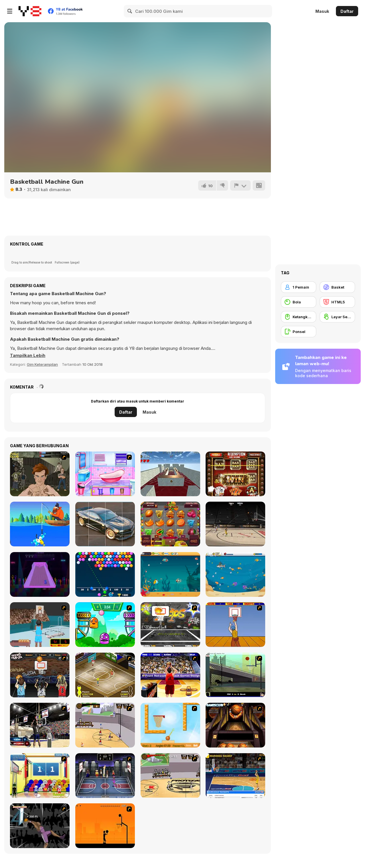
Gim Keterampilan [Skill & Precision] (42, 364)
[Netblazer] (40, 625)
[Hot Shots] (235, 625)
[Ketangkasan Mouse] (299, 317)
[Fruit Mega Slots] (170, 524)
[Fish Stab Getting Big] (235, 574)
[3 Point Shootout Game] (40, 725)
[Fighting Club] (40, 474)
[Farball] (105, 826)
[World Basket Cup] (105, 776)
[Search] (130, 11)
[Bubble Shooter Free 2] (105, 574)
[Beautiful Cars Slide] (105, 524)
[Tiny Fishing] (40, 524)
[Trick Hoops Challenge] (235, 675)
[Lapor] (240, 185)
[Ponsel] (299, 332)
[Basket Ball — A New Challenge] (170, 725)
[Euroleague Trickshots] (235, 776)
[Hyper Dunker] (40, 826)
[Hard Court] (105, 675)
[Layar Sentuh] (337, 317)
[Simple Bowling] (40, 574)
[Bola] (299, 302)
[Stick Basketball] (105, 725)
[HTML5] (337, 302)
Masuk (322, 11)
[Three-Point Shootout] (170, 675)
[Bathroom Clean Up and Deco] (105, 474)
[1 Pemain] (299, 287)
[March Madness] (235, 524)
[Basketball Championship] (235, 725)
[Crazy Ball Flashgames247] (105, 625)
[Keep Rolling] (170, 474)
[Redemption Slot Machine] (235, 474)
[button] (28, 356)
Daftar (347, 11)
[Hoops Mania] (40, 675)
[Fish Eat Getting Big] (170, 574)
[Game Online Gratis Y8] (30, 11)
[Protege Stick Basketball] (170, 776)
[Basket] (337, 287)
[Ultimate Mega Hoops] (170, 625)
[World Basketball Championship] (40, 776)
